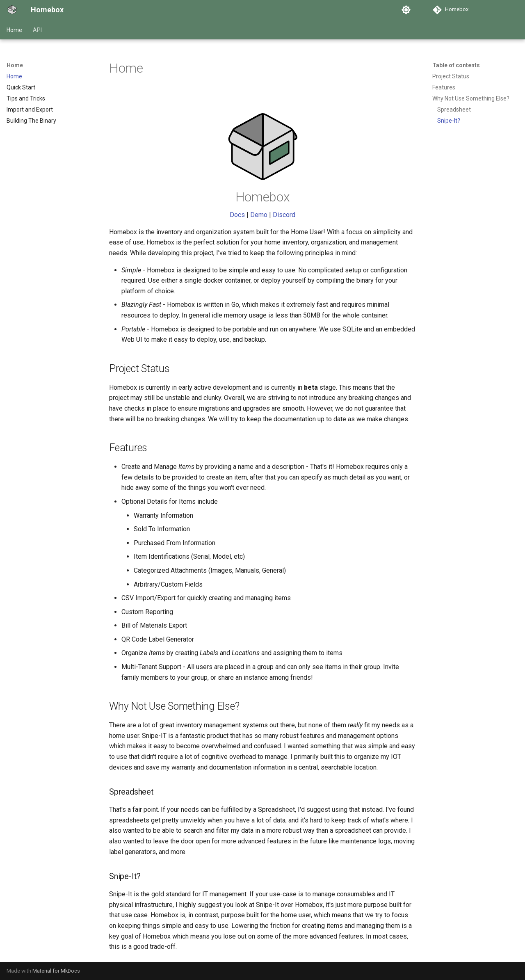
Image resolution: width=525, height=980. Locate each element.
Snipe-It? (449, 121)
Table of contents (456, 65)
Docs (237, 215)
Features (444, 87)
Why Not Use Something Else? (471, 98)
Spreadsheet (454, 110)
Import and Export (30, 110)
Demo (259, 215)
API (37, 30)
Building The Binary (31, 121)
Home (14, 30)
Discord (284, 215)
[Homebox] (12, 10)
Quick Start (21, 87)
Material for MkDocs (56, 971)
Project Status (451, 76)
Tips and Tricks (26, 98)
